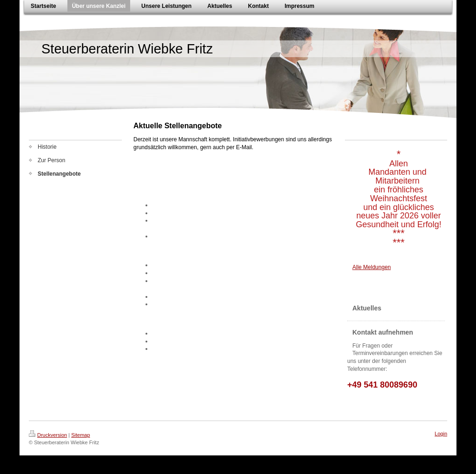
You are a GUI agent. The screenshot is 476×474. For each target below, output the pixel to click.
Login (441, 434)
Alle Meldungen (372, 267)
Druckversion (48, 435)
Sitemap (80, 435)
